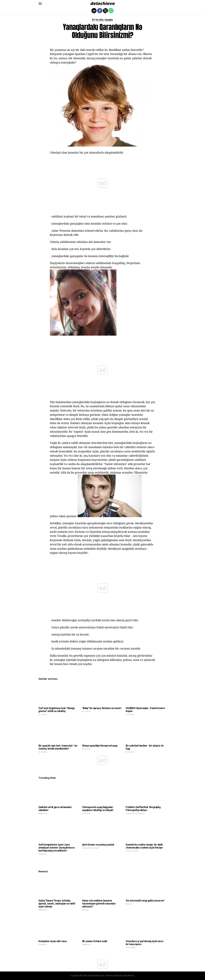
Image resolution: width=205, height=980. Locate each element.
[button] (40, 4)
